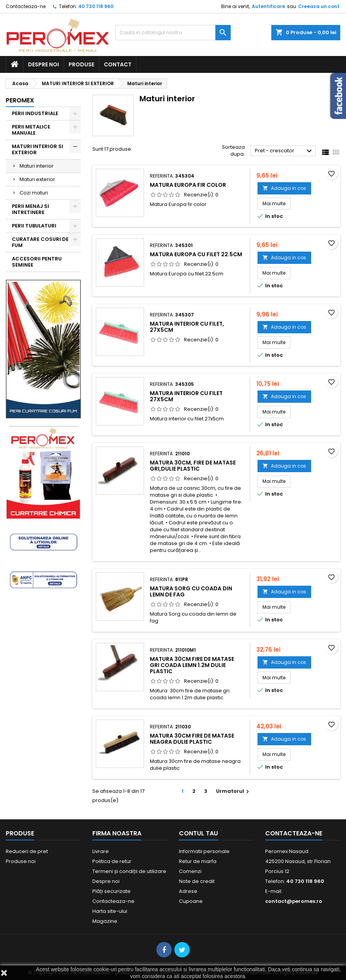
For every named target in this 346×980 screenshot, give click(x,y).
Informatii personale (204, 851)
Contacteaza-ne (26, 6)
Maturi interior (37, 166)
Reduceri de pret (27, 851)
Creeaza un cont (319, 6)
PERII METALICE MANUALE (31, 130)
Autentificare (268, 6)
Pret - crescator (284, 151)
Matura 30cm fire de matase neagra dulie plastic (192, 739)
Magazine (105, 921)
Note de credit (197, 881)
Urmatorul (234, 791)
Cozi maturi (34, 193)
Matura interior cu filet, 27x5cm (187, 327)
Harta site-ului (110, 911)
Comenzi (190, 871)
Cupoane (191, 901)
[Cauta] (173, 33)
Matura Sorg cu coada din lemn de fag (191, 591)
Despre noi (43, 64)
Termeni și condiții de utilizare (129, 871)
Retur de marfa (198, 861)
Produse (81, 64)
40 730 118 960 (96, 6)
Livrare (101, 851)
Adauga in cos (284, 188)
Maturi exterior (37, 179)
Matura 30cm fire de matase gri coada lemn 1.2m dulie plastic (192, 665)
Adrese (188, 891)
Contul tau (198, 833)
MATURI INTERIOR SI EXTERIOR (38, 149)
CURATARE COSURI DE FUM (40, 242)
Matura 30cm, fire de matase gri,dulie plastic (193, 466)
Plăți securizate (112, 891)
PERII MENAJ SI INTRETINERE (30, 209)
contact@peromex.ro (294, 901)
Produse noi (21, 861)
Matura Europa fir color (188, 185)
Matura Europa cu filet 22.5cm (196, 254)
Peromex (20, 100)
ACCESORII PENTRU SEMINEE (37, 262)
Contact (118, 64)
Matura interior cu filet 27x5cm (186, 396)
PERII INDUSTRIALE (35, 113)
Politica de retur (112, 861)
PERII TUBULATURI (34, 226)
